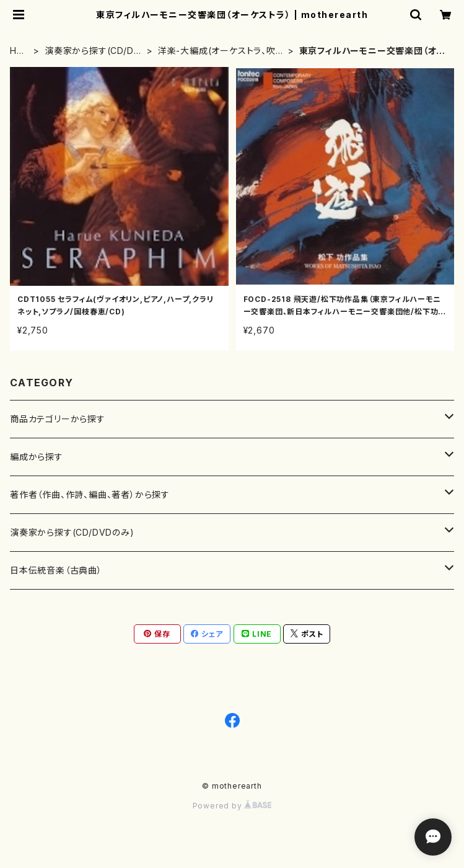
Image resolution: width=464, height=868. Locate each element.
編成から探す (37, 457)
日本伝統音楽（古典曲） (56, 570)
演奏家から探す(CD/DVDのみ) (92, 51)
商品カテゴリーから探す (58, 419)
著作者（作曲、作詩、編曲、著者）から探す (90, 494)
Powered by (232, 806)
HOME (17, 51)
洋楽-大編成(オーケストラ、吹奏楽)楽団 (221, 51)
